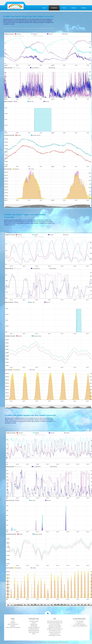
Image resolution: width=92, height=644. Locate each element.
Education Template (15, 7)
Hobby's (84, 8)
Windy (34, 634)
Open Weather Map (34, 632)
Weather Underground (34, 627)
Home (44, 8)
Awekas (34, 623)
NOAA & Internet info (13, 624)
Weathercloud (34, 624)
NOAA (64, 8)
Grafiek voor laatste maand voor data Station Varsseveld (30, 415)
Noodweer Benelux (34, 629)
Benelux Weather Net (34, 631)
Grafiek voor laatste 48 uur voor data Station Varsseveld (28, 16)
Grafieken (54, 8)
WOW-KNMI (34, 626)
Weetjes (74, 8)
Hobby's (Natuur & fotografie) (13, 627)
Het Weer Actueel (34, 621)
